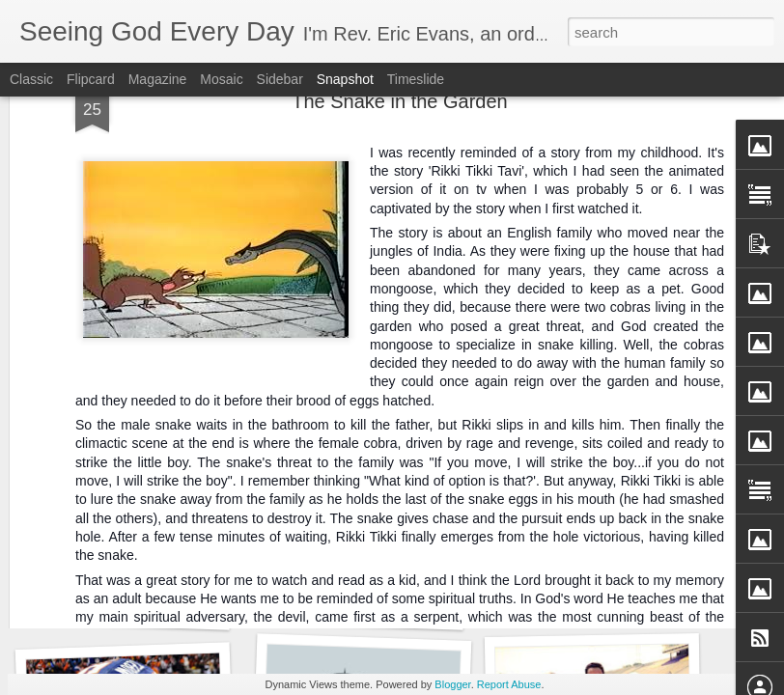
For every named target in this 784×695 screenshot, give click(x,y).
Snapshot (345, 79)
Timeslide (416, 79)
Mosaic (221, 79)
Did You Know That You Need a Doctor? (412, 608)
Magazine (158, 79)
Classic (31, 79)
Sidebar (280, 79)
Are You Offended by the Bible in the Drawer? (196, 608)
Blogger (452, 684)
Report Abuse (509, 684)
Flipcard (91, 79)
